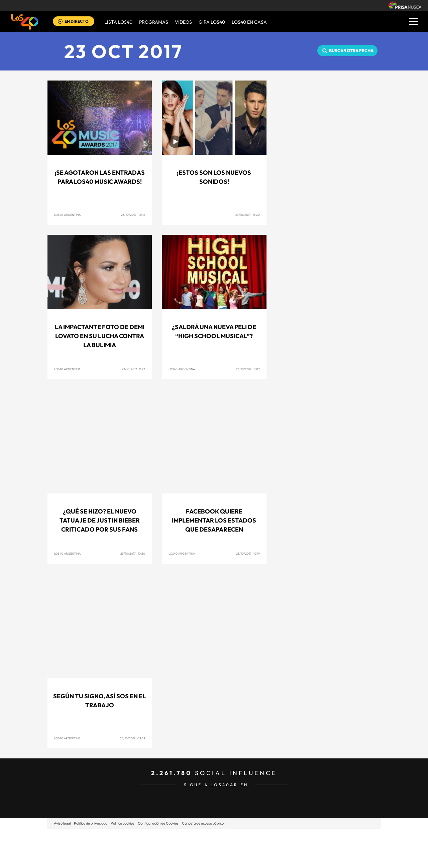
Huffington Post (146, 848)
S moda (256, 858)
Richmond (133, 858)
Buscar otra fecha (351, 50)
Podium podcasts (199, 858)
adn (308, 838)
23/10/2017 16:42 (133, 215)
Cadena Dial (254, 848)
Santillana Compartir (236, 838)
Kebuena (327, 848)
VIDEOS (183, 22)
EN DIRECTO (77, 21)
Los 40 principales (170, 838)
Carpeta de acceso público (203, 823)
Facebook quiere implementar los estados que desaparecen (214, 520)
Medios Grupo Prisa (78, 860)
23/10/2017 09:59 (133, 738)
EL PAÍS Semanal (278, 848)
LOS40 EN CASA (249, 22)
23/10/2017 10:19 (248, 553)
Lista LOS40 (118, 22)
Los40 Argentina (67, 215)
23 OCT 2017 (124, 51)
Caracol (333, 838)
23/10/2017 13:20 (248, 215)
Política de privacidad (91, 823)
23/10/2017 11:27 (133, 369)
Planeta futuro (303, 848)
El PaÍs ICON (228, 858)
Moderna (166, 858)
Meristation (318, 858)
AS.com (286, 838)
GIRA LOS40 (212, 22)
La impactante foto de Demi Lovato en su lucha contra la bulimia (100, 336)
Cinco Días (228, 848)
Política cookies (123, 823)
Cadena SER (265, 838)
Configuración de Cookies (158, 823)
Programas (154, 22)
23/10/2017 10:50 (133, 553)
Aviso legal (62, 823)
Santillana (201, 838)
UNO (184, 848)
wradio (203, 848)
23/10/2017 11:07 (248, 369)
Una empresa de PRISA (78, 843)
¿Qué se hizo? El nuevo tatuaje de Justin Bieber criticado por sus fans (100, 520)
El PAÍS (138, 838)
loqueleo (286, 858)
